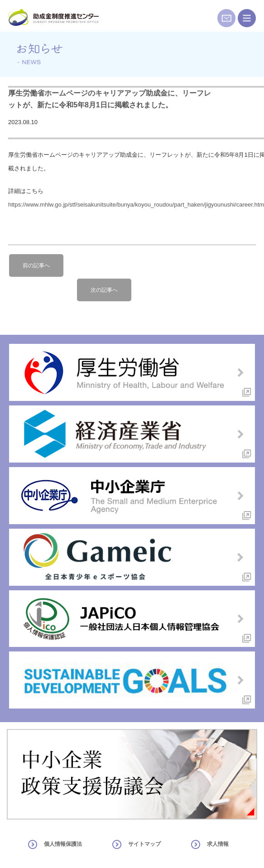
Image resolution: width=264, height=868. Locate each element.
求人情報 (218, 844)
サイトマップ (144, 844)
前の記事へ (36, 265)
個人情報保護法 (63, 844)
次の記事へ (104, 290)
